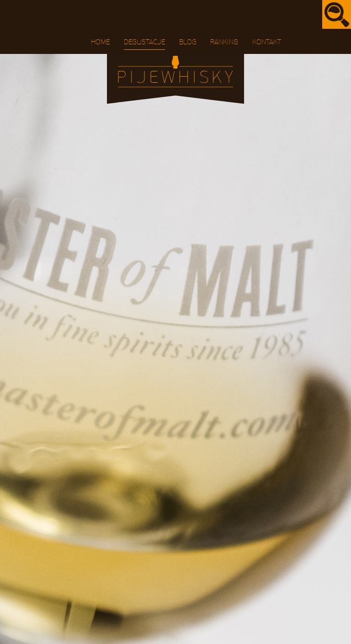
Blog (188, 42)
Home (100, 42)
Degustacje (144, 42)
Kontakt (267, 42)
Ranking (224, 42)
